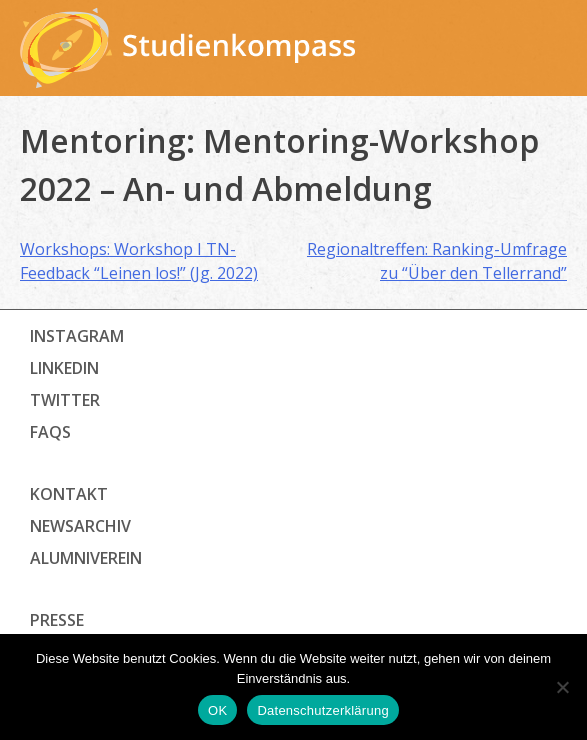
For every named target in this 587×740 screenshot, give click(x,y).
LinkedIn (64, 368)
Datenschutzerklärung (322, 710)
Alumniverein (86, 558)
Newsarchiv (80, 526)
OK (217, 710)
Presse (57, 620)
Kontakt (69, 494)
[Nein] (562, 687)
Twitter (65, 400)
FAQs (50, 432)
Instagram (77, 336)
